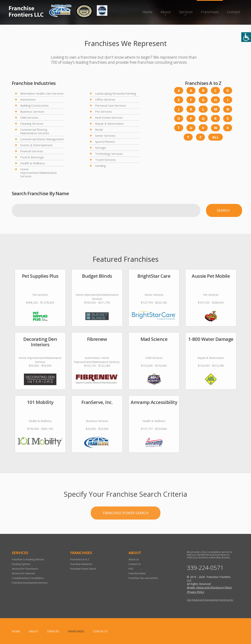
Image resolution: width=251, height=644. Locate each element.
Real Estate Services (109, 117)
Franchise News (137, 573)
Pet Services (104, 111)
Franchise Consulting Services (28, 559)
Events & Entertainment (36, 145)
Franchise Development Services (30, 583)
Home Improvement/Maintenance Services (38, 173)
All (215, 137)
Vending (100, 166)
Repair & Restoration (109, 124)
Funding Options (21, 564)
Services (186, 12)
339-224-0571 (205, 568)
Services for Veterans (23, 573)
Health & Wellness (33, 163)
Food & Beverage (32, 157)
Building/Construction (34, 105)
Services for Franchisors (25, 569)
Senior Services (105, 136)
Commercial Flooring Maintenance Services (35, 131)
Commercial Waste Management (42, 139)
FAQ (131, 569)
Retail (99, 130)
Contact (234, 12)
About (166, 12)
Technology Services (109, 154)
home (16, 631)
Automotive (28, 99)
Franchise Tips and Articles (143, 578)
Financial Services (32, 151)
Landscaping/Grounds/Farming (116, 94)
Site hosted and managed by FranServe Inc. (210, 600)
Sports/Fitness (105, 142)
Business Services (32, 111)
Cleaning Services (32, 124)
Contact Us (135, 564)
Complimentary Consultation (28, 578)
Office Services (105, 99)
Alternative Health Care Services (42, 94)
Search (223, 210)
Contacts (100, 631)
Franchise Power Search (126, 535)
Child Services (29, 117)
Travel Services (105, 160)
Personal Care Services (111, 105)
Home (147, 12)
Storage (100, 148)
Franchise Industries (81, 564)
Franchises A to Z (80, 559)
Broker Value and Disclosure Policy (209, 587)
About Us (134, 559)
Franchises (210, 12)
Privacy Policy (195, 592)
